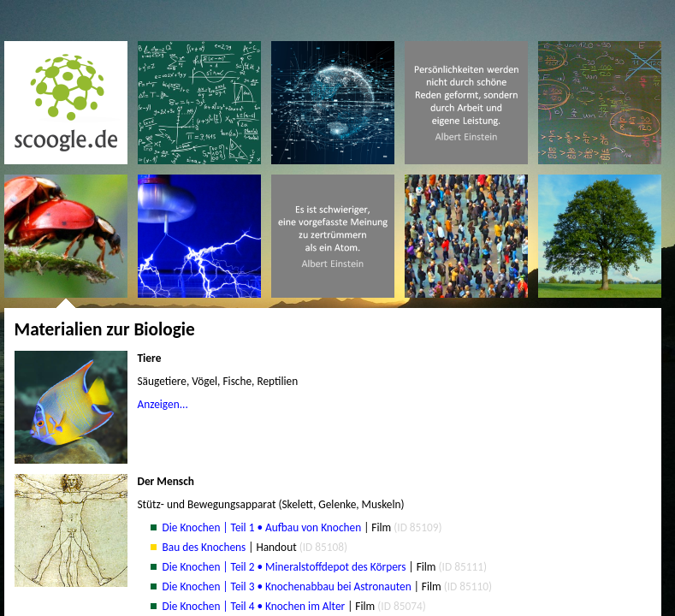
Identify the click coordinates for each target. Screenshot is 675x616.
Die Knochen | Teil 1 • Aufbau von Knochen (262, 527)
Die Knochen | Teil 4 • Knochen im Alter (254, 606)
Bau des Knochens (204, 547)
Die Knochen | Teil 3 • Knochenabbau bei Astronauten (287, 586)
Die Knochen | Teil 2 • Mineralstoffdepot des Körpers (284, 567)
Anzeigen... (163, 404)
